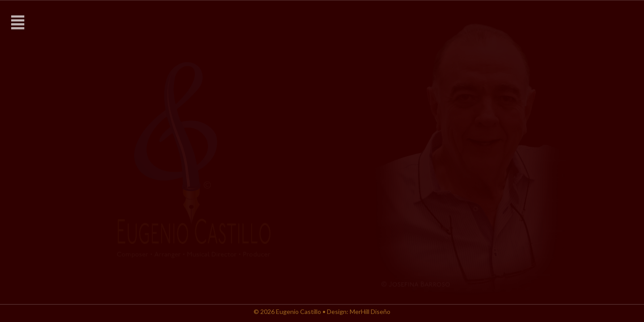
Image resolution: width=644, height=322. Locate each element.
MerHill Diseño (370, 311)
